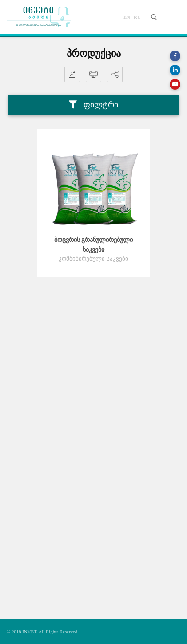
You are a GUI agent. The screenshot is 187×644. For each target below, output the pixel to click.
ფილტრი (93, 105)
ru (137, 17)
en (127, 17)
